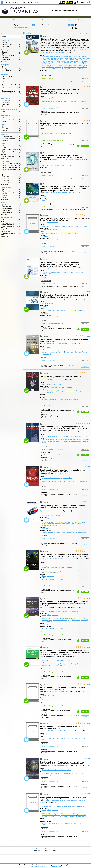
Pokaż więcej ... (5, 62)
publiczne (72, 813)
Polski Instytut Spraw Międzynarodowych (59, 766)
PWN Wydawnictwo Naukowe (55, 299)
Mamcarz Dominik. (66, 68)
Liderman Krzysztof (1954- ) (51, 98)
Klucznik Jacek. (48, 64)
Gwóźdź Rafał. (76, 61)
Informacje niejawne (47, 664)
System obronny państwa (65, 440)
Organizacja (75, 352)
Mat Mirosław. (79, 68)
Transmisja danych (75, 101)
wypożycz (85, 146)
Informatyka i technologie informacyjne (53, 240)
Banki (43, 699)
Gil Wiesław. (51, 61)
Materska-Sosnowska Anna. (77, 436)
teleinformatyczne (77, 310)
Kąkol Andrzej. (83, 63)
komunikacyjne (51, 815)
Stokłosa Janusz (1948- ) (78, 226)
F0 (75, 2)
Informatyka (45, 571)
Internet (44, 233)
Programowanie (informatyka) (61, 620)
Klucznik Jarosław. (62, 64)
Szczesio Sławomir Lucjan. (64, 165)
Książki (15, 20)
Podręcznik (45, 237)
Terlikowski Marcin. (63, 770)
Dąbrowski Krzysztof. (70, 60)
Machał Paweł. (52, 68)
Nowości (16, 2)
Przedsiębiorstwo (64, 816)
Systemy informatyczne (55, 133)
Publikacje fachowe (52, 230)
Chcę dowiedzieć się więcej (37, 866)
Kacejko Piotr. (55, 63)
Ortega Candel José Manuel (51, 611)
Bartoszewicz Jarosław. (67, 57)
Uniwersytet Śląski (52, 509)
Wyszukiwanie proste (19, 28)
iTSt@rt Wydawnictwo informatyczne (60, 558)
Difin (48, 474)
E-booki (44, 72)
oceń (89, 86)
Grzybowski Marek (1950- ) (52, 806)
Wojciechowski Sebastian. (51, 478)
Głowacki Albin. (48, 165)
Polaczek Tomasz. (47, 130)
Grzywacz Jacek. (50, 696)
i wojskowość (50, 823)
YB (67, 2)
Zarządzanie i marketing (71, 399)
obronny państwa (68, 524)
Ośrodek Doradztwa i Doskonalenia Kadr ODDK (59, 731)
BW (64, 2)
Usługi (50, 351)
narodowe (68, 815)
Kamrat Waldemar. (69, 63)
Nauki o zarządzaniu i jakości (78, 816)
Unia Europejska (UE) (48, 522)
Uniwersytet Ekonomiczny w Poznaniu (56, 193)
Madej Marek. (48, 770)
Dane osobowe (79, 738)
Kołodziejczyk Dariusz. (54, 65)
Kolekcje (27, 28)
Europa (54, 525)
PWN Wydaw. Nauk (53, 94)
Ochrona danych (46, 391)
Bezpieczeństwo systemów (49, 101)
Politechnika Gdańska (52, 52)
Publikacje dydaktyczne (53, 388)
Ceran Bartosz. (79, 58)
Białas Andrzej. (46, 348)
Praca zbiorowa (46, 529)
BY (71, 2)
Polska (59, 525)
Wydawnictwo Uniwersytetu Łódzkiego (63, 160)
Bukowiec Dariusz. (65, 58)
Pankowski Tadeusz (61, 226)
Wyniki (8, 2)
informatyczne (54, 233)
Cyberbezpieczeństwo (83, 571)
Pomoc (30, 2)
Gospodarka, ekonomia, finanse (51, 532)
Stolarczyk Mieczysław (51, 515)
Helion (47, 126)
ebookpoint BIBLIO (80, 160)
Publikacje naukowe (52, 519)
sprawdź (85, 114)
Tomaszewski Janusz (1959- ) (75, 806)
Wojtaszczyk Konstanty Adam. (54, 436)
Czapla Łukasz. (56, 60)
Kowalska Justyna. (70, 65)
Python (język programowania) (79, 620)
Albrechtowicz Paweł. (49, 57)
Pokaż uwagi (44, 105)
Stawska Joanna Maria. (70, 272)
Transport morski (53, 816)
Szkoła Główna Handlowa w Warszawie (58, 691)
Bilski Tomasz (47, 226)
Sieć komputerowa (63, 101)
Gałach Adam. (46, 735)
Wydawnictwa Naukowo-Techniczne (57, 343)
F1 (78, 2)
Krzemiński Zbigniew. (54, 67)
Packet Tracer (65, 571)
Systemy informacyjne (60, 664)
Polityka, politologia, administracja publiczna (73, 532)
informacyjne (58, 391)
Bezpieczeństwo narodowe (49, 440)
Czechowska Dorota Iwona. (51, 272)
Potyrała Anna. (66, 478)
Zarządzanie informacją (48, 393)
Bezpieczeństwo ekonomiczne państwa (59, 441)
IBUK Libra (62, 52)
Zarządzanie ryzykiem (64, 352)
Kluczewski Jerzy (48, 564)
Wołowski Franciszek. (48, 660)
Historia (23, 2)
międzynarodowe (65, 522)
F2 (82, 2)
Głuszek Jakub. (63, 61)
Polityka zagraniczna (54, 524)
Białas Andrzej (47, 303)
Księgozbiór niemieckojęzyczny (76, 20)
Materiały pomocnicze (48, 576)
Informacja (84, 101)
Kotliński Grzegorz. (50, 197)
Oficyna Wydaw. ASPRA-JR (55, 432)
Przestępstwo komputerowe (49, 773)
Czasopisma (45, 20)
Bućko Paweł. (51, 58)
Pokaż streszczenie (46, 75)
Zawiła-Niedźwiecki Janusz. (63, 660)
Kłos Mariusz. (75, 64)
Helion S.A (48, 607)
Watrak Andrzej (70, 611)
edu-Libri (54, 656)
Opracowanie (45, 396)
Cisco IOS (73, 571)
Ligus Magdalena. (69, 67)
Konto (37, 2)
